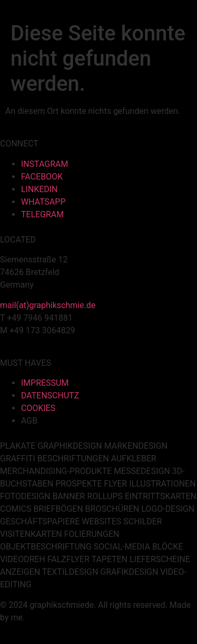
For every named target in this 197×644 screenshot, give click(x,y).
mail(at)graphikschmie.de (48, 305)
